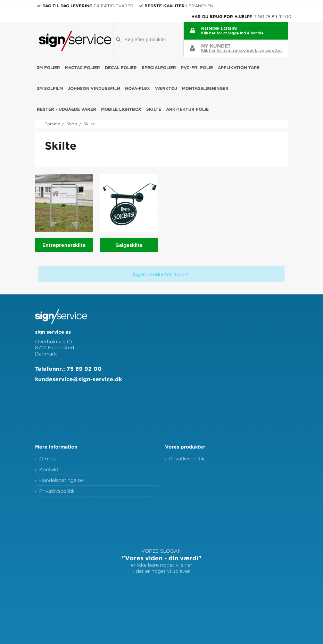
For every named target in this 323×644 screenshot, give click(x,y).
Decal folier (121, 68)
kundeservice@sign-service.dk (78, 379)
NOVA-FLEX (138, 88)
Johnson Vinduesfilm (94, 88)
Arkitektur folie (187, 109)
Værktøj (166, 88)
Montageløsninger (205, 88)
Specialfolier (159, 68)
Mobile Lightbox (121, 109)
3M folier (48, 68)
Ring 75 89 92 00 (272, 16)
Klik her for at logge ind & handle (232, 33)
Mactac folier (82, 68)
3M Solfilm (50, 88)
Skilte (154, 109)
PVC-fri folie (197, 68)
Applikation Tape (239, 68)
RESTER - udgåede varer (67, 109)
